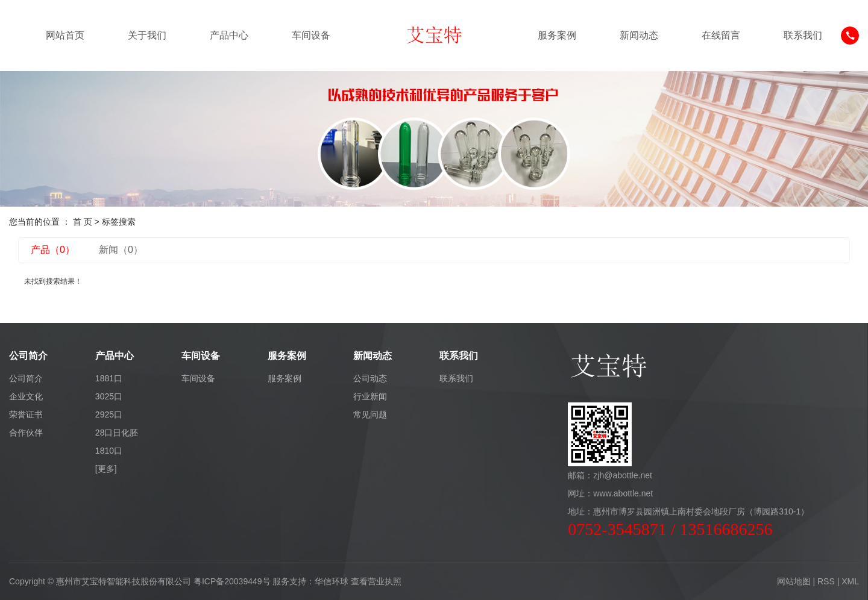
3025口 (109, 396)
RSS (826, 581)
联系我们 (803, 35)
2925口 (109, 414)
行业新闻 (370, 396)
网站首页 (65, 35)
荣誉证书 (26, 414)
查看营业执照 (376, 581)
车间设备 (311, 35)
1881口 (109, 378)
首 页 (83, 222)
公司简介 (26, 378)
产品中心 (229, 35)
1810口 (109, 451)
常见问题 (370, 414)
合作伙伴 (26, 433)
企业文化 (26, 396)
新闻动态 (639, 35)
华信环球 (332, 581)
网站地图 (794, 581)
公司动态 (370, 378)
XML (850, 581)
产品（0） (53, 250)
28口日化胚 (117, 433)
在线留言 (721, 35)
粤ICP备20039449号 (232, 581)
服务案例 (557, 35)
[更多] (106, 469)
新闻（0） (121, 250)
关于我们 (147, 35)
